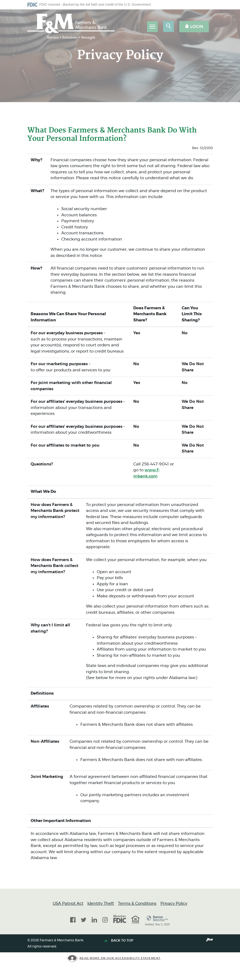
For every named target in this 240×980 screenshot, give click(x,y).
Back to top (119, 941)
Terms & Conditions (137, 904)
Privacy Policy (174, 904)
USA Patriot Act (68, 904)
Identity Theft (101, 904)
